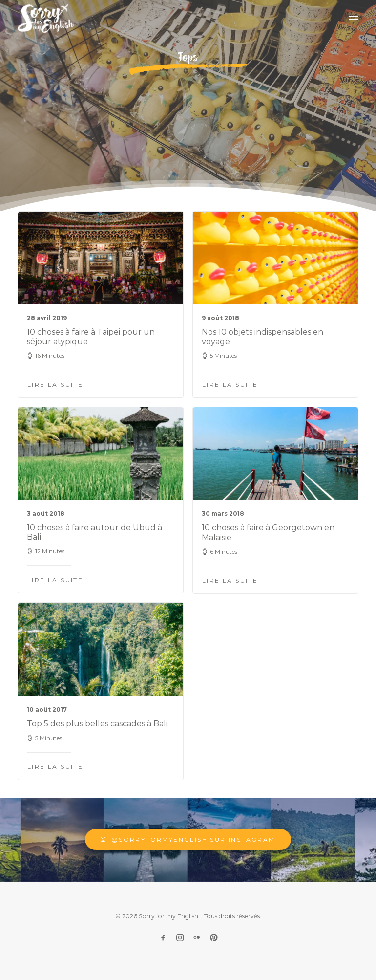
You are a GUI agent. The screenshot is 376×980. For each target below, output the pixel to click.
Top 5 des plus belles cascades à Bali (97, 770)
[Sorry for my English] (46, 19)
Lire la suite (55, 384)
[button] (354, 19)
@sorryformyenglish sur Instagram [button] (188, 839)
